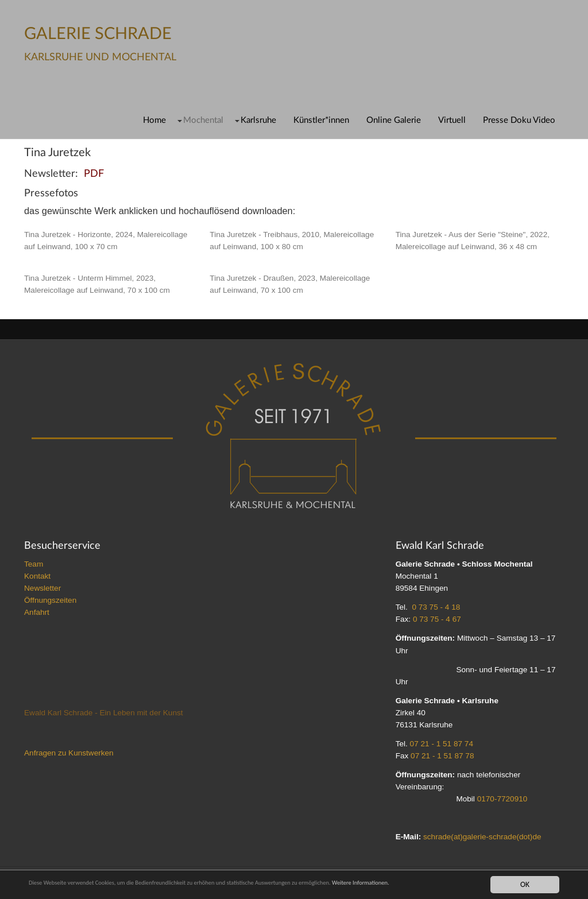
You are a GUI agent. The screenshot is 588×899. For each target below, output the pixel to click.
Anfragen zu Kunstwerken (69, 753)
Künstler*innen (321, 120)
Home (154, 120)
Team (34, 564)
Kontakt (37, 576)
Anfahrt (37, 612)
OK (525, 884)
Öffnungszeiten (50, 600)
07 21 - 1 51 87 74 (442, 744)
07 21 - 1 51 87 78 (442, 756)
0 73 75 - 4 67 (437, 619)
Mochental (203, 120)
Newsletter (42, 588)
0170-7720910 (502, 799)
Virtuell (452, 120)
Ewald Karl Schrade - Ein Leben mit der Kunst (104, 713)
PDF (94, 174)
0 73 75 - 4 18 (436, 607)
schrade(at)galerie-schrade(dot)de (482, 837)
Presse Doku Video (519, 120)
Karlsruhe (258, 120)
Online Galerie (394, 120)
